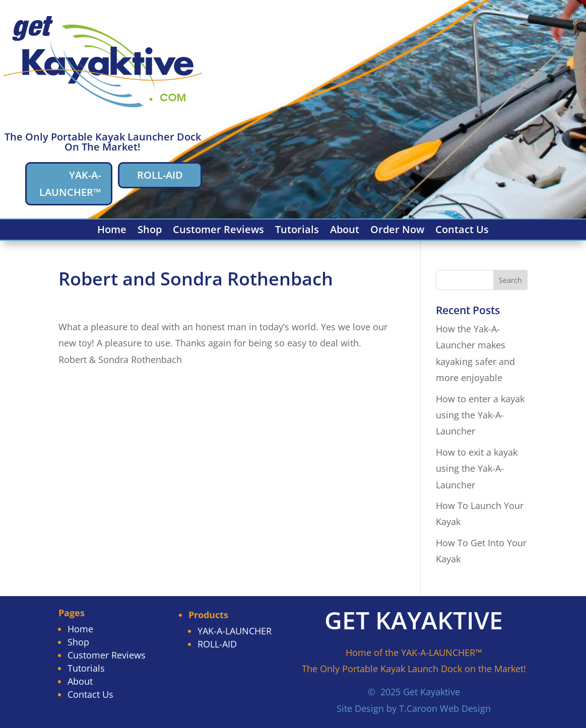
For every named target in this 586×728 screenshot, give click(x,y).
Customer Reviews (218, 231)
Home (112, 231)
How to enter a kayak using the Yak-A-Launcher (480, 415)
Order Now (397, 231)
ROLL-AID (160, 175)
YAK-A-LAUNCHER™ (70, 184)
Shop (150, 231)
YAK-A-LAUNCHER (235, 631)
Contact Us (462, 231)
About (345, 231)
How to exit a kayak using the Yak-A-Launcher (477, 468)
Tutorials (297, 231)
